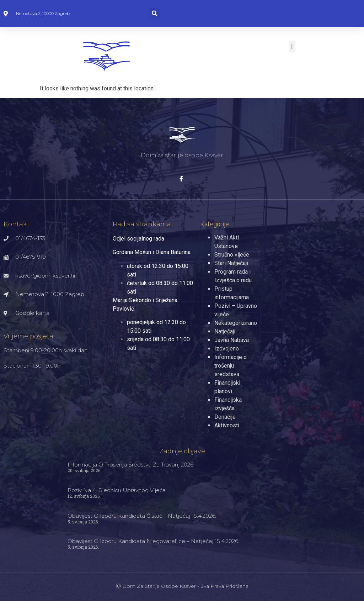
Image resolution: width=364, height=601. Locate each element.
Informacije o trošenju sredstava (231, 366)
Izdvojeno (227, 349)
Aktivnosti (227, 425)
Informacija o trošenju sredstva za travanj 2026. (131, 465)
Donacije (225, 417)
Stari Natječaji (231, 263)
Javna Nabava (232, 340)
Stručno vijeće (232, 255)
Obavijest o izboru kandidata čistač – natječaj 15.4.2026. (142, 516)
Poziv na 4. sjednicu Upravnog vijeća (117, 490)
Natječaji (225, 331)
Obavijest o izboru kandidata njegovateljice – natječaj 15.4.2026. (153, 541)
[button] (154, 13)
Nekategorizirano (236, 323)
